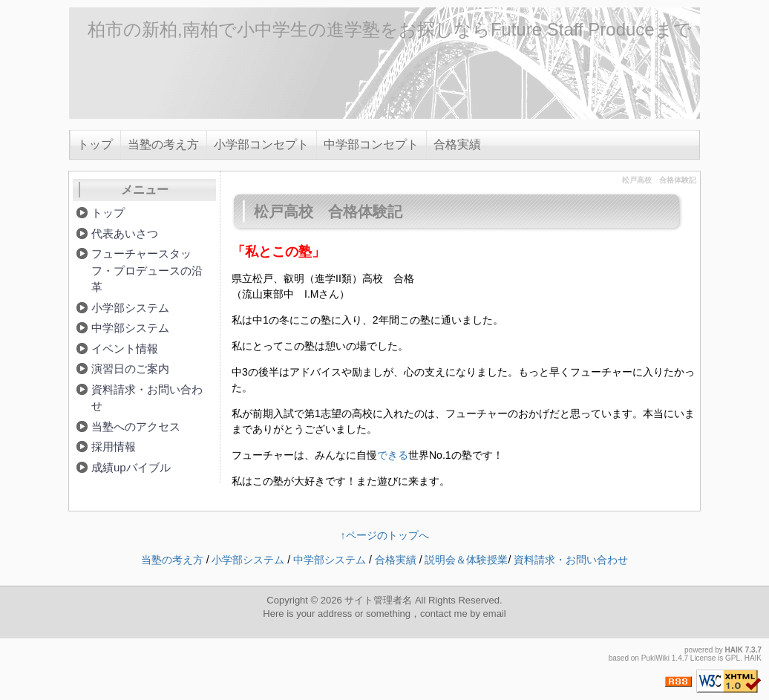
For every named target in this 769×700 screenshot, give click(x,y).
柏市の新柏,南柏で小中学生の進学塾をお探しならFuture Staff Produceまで (390, 29)
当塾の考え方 (163, 144)
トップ (95, 144)
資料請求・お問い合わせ (147, 398)
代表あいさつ (125, 233)
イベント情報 (125, 349)
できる (393, 455)
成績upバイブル (131, 467)
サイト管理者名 (378, 600)
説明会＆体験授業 (466, 560)
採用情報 (114, 447)
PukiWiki (655, 658)
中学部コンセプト (371, 144)
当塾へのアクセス (136, 426)
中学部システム (130, 328)
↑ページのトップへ (385, 535)
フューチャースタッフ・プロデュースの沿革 (147, 270)
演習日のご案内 (130, 369)
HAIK (734, 650)
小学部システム (130, 308)
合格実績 (457, 144)
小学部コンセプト (261, 144)
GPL (733, 658)
